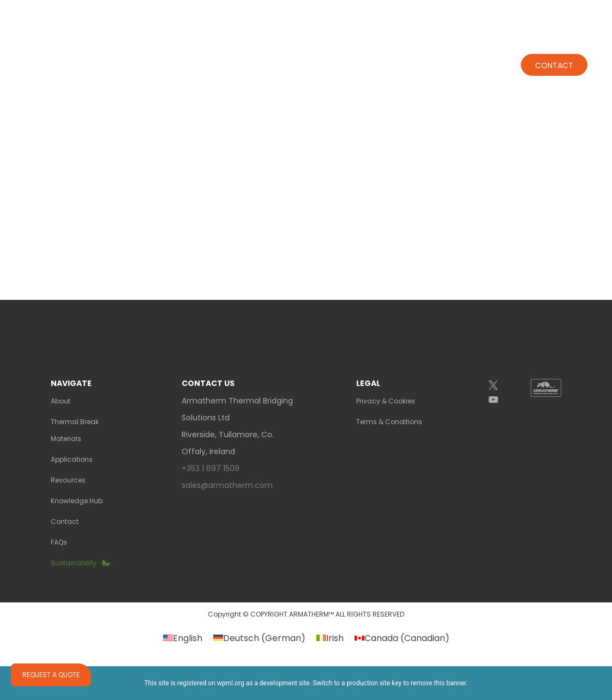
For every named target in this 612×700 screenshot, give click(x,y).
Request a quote (51, 675)
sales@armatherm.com (227, 485)
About (149, 55)
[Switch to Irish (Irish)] (330, 638)
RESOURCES (397, 55)
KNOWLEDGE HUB (473, 55)
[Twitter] (502, 386)
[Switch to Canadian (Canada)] (402, 638)
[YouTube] (502, 400)
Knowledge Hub (77, 501)
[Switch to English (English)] (183, 638)
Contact (554, 56)
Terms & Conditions (389, 422)
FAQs (59, 542)
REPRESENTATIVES (368, 10)
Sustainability (74, 563)
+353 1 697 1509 (508, 15)
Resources (68, 480)
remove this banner (439, 683)
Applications (319, 55)
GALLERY (443, 10)
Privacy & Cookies (386, 401)
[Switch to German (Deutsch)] (259, 638)
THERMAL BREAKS (227, 55)
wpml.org (231, 683)
